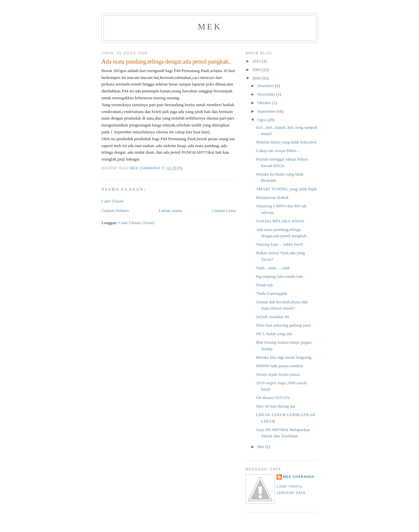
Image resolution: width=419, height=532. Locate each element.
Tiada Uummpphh (272, 293)
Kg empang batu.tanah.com (279, 276)
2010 (257, 61)
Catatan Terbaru (115, 210)
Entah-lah (264, 285)
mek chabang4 (299, 477)
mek (210, 27)
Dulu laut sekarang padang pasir (283, 325)
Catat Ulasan (112, 201)
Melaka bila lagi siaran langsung (284, 357)
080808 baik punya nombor (279, 366)
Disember (266, 86)
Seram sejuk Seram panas (278, 374)
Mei (261, 447)
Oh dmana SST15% (273, 398)
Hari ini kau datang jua (275, 406)
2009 (257, 70)
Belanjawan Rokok (272, 197)
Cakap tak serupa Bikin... (277, 151)
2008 (257, 78)
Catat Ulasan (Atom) (136, 223)
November (267, 94)
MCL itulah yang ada (274, 334)
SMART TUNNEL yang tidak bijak (286, 189)
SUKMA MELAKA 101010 (280, 221)
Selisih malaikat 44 (272, 317)
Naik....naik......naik (273, 268)
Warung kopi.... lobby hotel (279, 244)
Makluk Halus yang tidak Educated (286, 142)
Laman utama (170, 210)
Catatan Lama (224, 210)
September (267, 111)
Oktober (265, 103)
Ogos (262, 120)
